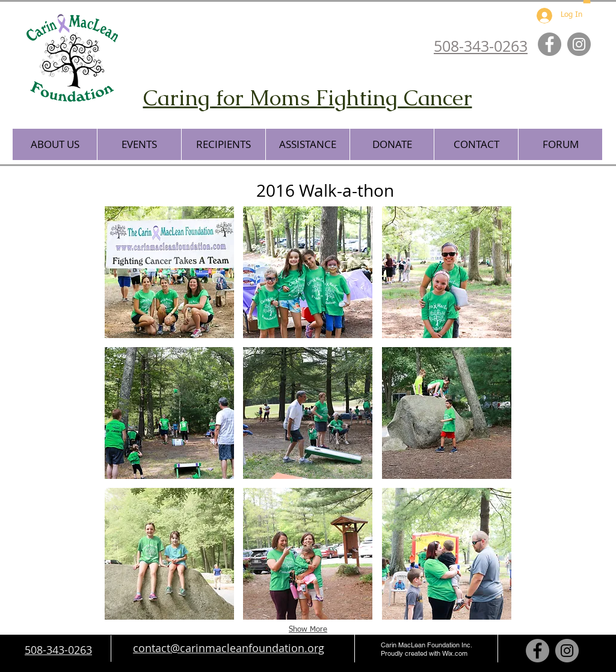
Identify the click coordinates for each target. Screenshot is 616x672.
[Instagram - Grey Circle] (579, 44)
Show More (308, 630)
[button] (55, 144)
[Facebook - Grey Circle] (550, 44)
